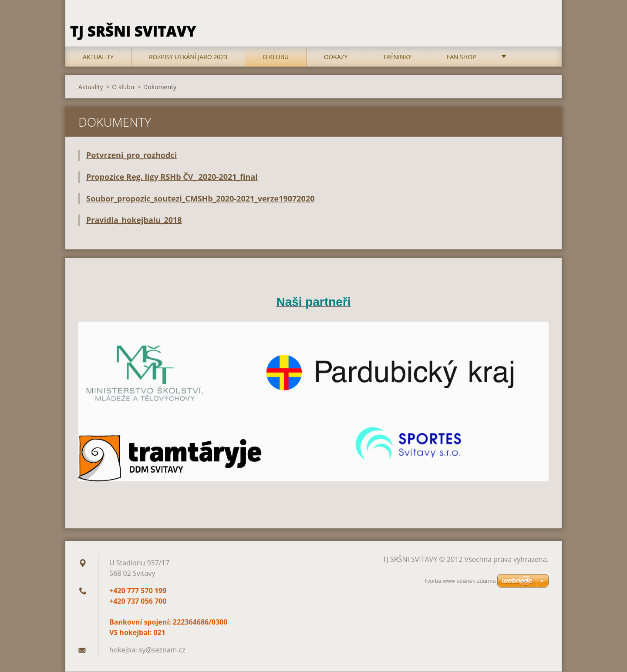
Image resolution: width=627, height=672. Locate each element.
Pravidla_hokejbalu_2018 (134, 221)
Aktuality (98, 57)
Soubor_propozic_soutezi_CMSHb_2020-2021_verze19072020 (200, 199)
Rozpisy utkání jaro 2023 (188, 57)
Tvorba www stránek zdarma (460, 581)
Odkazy (336, 57)
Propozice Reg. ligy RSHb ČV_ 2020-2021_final (172, 177)
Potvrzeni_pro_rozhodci (131, 155)
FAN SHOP (462, 57)
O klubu (276, 57)
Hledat (539, 25)
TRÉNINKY (397, 57)
